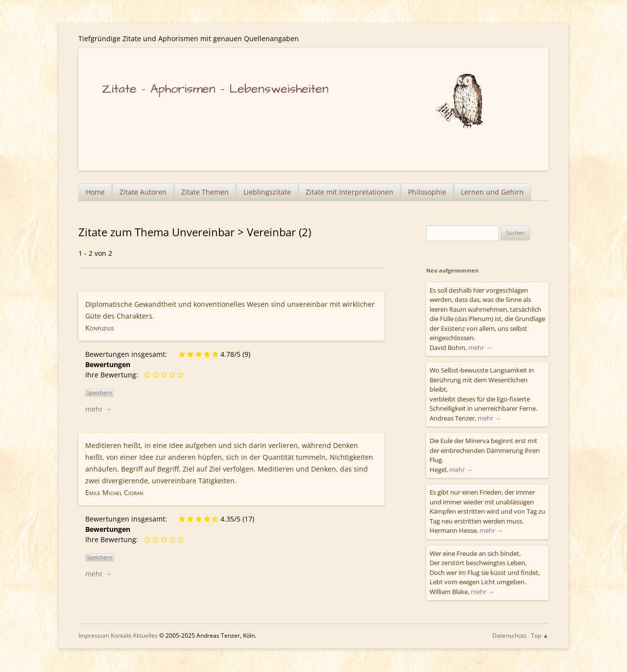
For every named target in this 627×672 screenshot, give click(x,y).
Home (95, 192)
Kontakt (121, 635)
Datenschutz (509, 635)
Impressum (94, 635)
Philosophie (427, 192)
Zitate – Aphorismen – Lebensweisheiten (215, 89)
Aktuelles (145, 635)
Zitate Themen (205, 192)
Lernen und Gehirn (492, 192)
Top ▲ (540, 635)
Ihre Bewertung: (114, 375)
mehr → (98, 409)
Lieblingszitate (267, 192)
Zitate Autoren (143, 192)
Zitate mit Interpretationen (350, 192)
